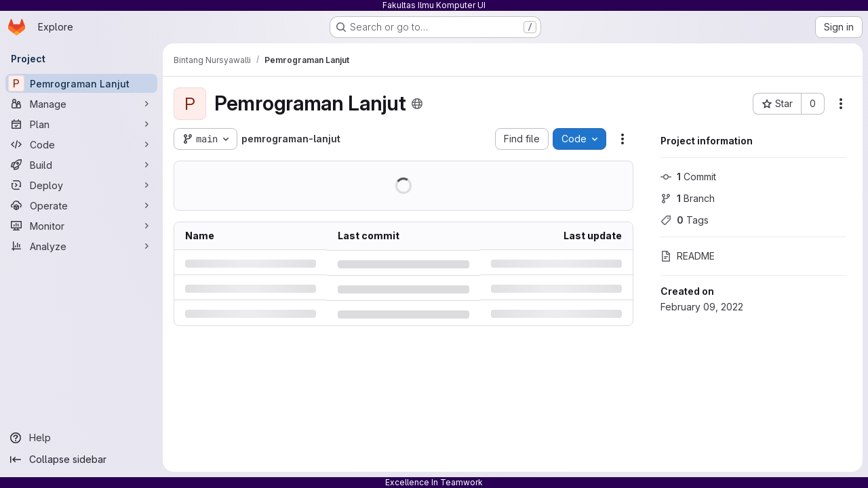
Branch (688, 198)
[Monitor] (81, 226)
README (688, 256)
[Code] (81, 144)
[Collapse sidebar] (81, 460)
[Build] (81, 165)
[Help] (81, 438)
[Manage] (81, 104)
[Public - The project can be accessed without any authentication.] (417, 104)
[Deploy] (81, 185)
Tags (685, 220)
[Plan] (81, 124)
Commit (688, 177)
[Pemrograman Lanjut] (81, 83)
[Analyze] (81, 246)
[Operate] (81, 205)
